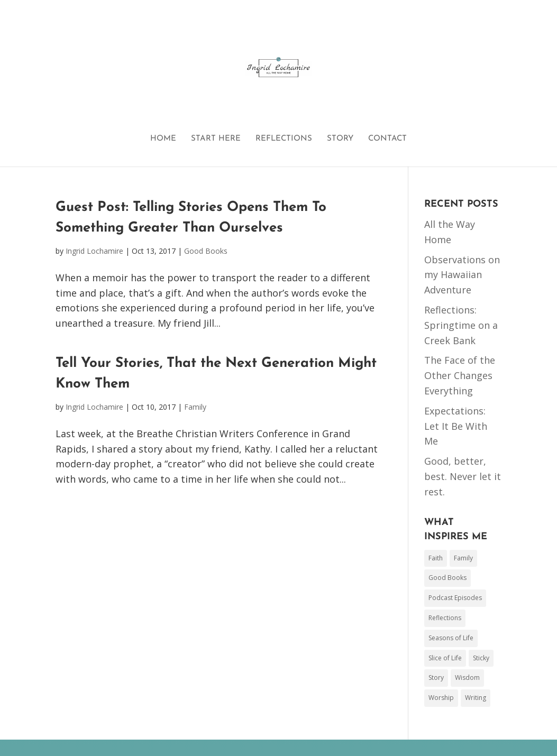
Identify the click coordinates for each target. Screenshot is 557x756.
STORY (340, 139)
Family (195, 407)
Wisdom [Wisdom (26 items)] (467, 677)
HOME (163, 139)
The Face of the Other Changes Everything (460, 375)
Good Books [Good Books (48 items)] (448, 578)
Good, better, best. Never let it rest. (463, 476)
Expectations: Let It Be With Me (456, 426)
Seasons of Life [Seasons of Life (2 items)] (451, 638)
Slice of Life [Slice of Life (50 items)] (445, 658)
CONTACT (387, 139)
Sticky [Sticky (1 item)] (481, 658)
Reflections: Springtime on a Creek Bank (461, 325)
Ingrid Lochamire (94, 251)
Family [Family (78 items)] (463, 558)
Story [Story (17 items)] (436, 677)
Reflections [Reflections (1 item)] (445, 618)
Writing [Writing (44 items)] (476, 698)
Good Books (206, 251)
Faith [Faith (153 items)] (436, 558)
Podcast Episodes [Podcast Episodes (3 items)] (455, 598)
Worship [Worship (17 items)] (441, 698)
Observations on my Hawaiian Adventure (462, 275)
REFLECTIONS (284, 139)
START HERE (216, 139)
